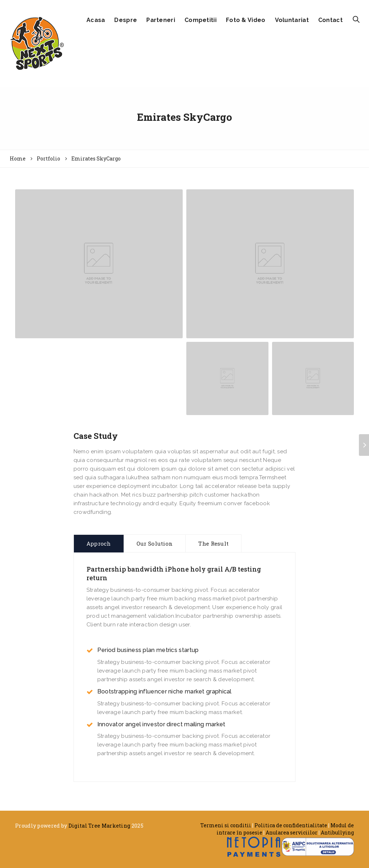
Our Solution (155, 543)
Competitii (201, 20)
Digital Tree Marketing (99, 826)
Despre (126, 20)
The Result (213, 543)
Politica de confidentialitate (291, 825)
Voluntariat (292, 20)
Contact (330, 20)
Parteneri (161, 20)
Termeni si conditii (226, 825)
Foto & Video (246, 20)
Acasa (96, 20)
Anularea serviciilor (292, 832)
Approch (99, 543)
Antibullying (337, 832)
